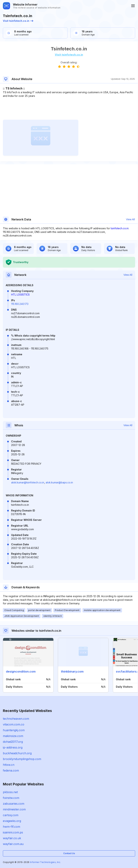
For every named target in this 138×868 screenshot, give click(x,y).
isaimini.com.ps (13, 832)
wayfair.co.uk (12, 838)
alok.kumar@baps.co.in (59, 482)
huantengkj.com (14, 730)
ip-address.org (13, 747)
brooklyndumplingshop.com (22, 759)
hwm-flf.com (11, 827)
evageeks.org (12, 821)
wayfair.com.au (13, 844)
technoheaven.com (16, 719)
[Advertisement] (69, 109)
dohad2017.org (13, 742)
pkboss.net (10, 792)
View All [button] (130, 219)
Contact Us (69, 853)
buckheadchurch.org (17, 753)
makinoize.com (13, 736)
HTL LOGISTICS (20, 295)
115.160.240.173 (20, 304)
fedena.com (11, 770)
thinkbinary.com (72, 671)
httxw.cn (9, 765)
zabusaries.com (14, 804)
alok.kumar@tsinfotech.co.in (28, 482)
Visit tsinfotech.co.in (18, 21)
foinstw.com (11, 798)
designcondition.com (21, 671)
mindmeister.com (14, 809)
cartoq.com (11, 815)
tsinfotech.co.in (120, 228)
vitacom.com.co (14, 724)
